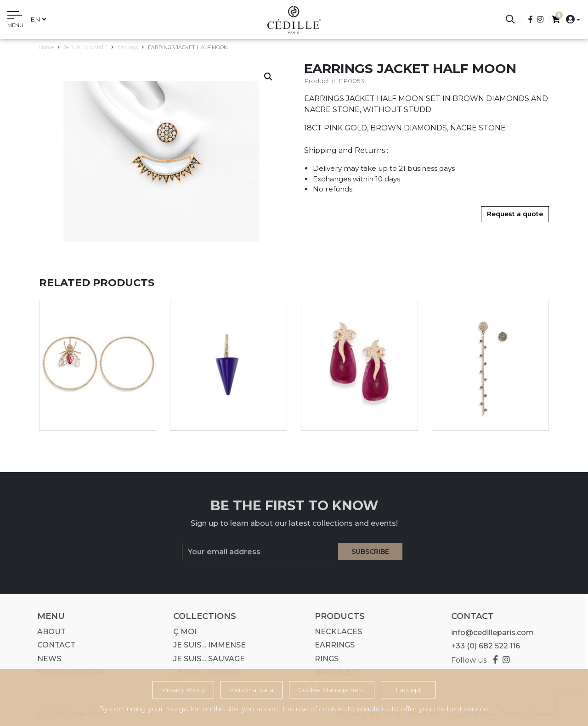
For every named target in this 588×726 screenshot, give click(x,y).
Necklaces (336, 632)
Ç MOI (182, 632)
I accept (408, 690)
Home (46, 47)
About (49, 632)
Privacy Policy (183, 690)
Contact (54, 645)
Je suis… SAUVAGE (206, 659)
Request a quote (515, 214)
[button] (570, 19)
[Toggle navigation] (15, 21)
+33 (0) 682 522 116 (482, 646)
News (46, 659)
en (38, 19)
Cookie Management (331, 690)
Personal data (252, 690)
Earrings (128, 47)
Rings (324, 659)
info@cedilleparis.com (489, 633)
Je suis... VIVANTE (86, 47)
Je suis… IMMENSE (207, 645)
